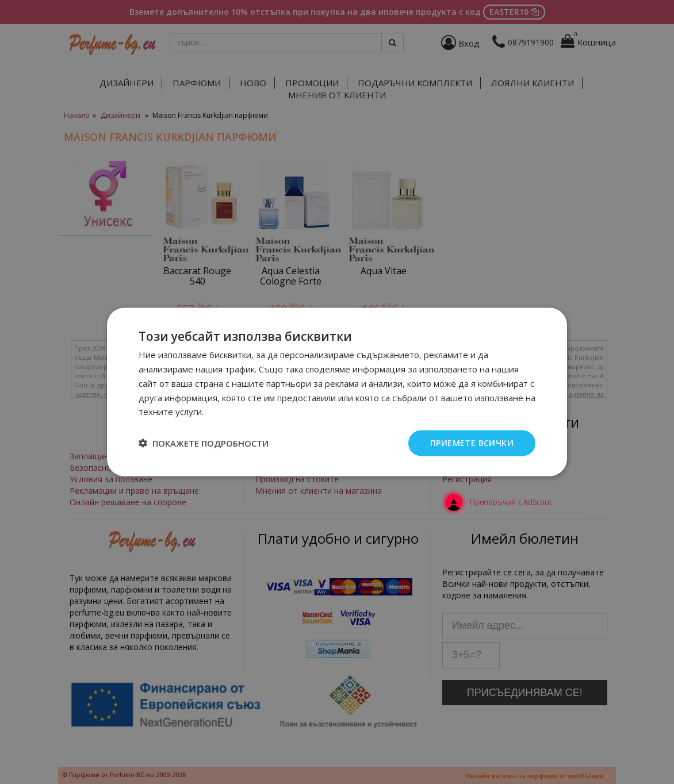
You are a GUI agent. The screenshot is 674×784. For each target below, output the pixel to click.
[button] (204, 443)
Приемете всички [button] (472, 443)
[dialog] (337, 392)
